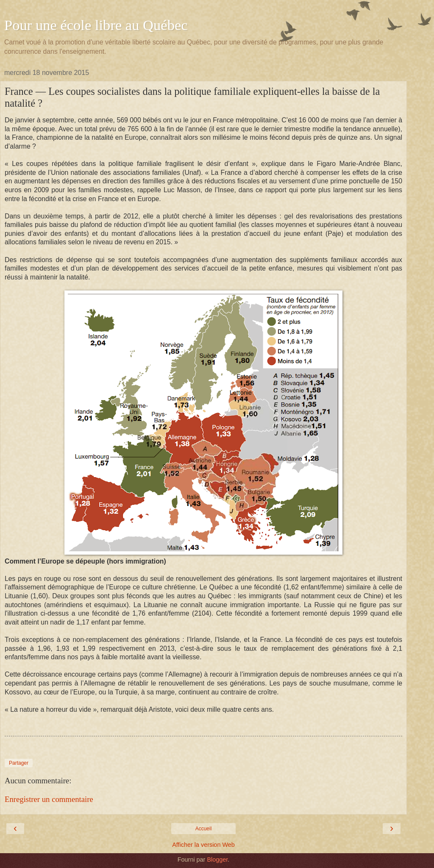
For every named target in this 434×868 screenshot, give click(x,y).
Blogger (217, 860)
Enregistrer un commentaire (49, 799)
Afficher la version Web (203, 845)
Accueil (204, 829)
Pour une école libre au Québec (96, 25)
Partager (19, 763)
